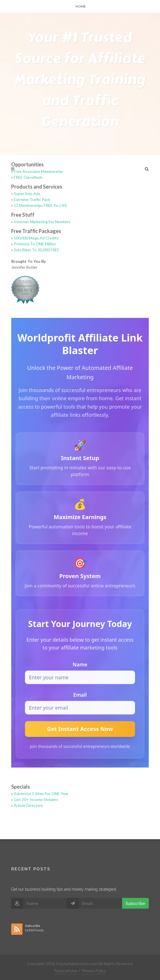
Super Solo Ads (27, 193)
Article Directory (28, 805)
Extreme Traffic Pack (32, 199)
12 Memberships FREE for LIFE (40, 205)
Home (81, 6)
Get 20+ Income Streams (36, 799)
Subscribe (135, 903)
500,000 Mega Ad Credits (36, 238)
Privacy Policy (94, 971)
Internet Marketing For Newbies (42, 222)
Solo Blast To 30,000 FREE (37, 250)
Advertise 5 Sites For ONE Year (41, 794)
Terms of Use (65, 971)
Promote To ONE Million (35, 244)
